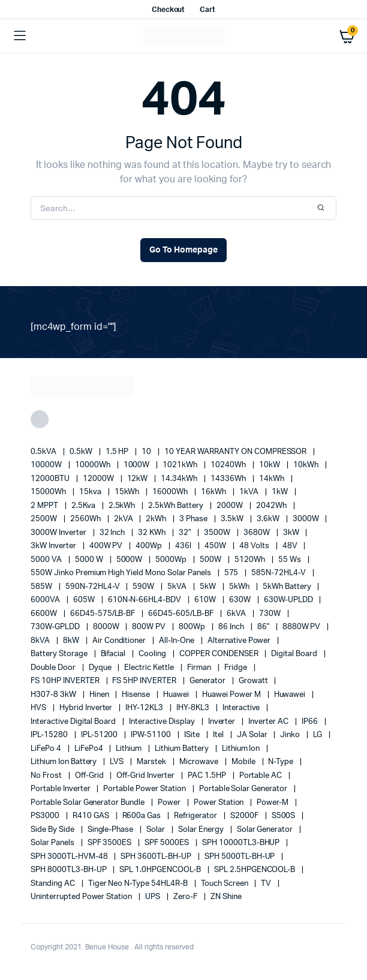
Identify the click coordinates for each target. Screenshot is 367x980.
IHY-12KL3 (145, 708)
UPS (154, 897)
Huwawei (291, 695)
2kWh (157, 519)
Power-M (273, 803)
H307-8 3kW (54, 695)
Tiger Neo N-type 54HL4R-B (139, 884)
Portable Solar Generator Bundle (88, 803)
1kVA (250, 492)
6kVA (237, 614)
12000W (99, 479)
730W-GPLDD (56, 627)
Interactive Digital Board (74, 722)
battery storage (60, 654)
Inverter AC (269, 722)
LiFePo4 (90, 749)
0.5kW (82, 452)
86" (264, 627)
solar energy (202, 830)
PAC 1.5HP (208, 776)
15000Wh (49, 492)
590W (144, 587)
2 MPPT (45, 506)
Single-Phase (112, 830)
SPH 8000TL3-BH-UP (69, 870)
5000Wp (172, 560)
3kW (292, 533)
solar (157, 830)
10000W (47, 465)
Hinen (100, 695)
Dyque (101, 668)
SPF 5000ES (168, 843)
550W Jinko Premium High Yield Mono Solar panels (122, 573)
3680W (258, 533)
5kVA (178, 587)
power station (220, 803)
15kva (91, 492)
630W (241, 600)
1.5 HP (118, 452)
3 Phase (194, 519)
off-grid (90, 776)
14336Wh (229, 479)
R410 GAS (92, 816)
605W (85, 600)
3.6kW (269, 519)
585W (42, 587)
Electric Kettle (150, 668)
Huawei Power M (232, 695)
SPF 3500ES (111, 843)
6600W (45, 614)
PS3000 (46, 816)
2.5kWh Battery (177, 506)
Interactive (242, 708)
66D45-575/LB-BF (104, 614)
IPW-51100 (152, 735)
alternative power (240, 641)
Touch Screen (225, 884)
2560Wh (86, 519)
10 (147, 452)
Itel (219, 735)
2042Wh (272, 506)
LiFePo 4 (47, 749)
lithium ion (242, 749)
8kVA (41, 641)
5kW (209, 587)
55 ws (291, 560)
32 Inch (113, 533)
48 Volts (255, 546)
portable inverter (61, 789)
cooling (153, 654)
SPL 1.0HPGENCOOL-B (161, 870)
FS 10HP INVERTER (66, 681)
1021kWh (181, 465)
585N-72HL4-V (279, 573)
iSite (193, 735)
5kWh (240, 587)
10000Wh (94, 465)
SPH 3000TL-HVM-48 (70, 857)
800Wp (193, 627)
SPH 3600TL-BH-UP (157, 857)
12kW (139, 479)
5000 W (90, 560)
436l (184, 546)
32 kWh (153, 533)
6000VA (46, 600)
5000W (130, 560)
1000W (138, 465)
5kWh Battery (288, 587)
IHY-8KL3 (194, 708)
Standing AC (54, 884)
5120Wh (251, 560)
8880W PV (303, 627)
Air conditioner (120, 641)
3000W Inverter (59, 533)
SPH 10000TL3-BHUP (242, 843)
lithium (130, 749)
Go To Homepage (183, 250)
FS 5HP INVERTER (145, 681)
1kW (281, 492)
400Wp (150, 546)
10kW (270, 465)
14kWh (273, 479)
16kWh (214, 492)
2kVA (124, 519)
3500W (218, 533)
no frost (47, 776)
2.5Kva (84, 506)
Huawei (177, 695)
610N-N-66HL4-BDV (146, 600)
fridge (237, 668)
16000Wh (171, 492)
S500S (285, 816)
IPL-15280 (50, 735)
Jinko (291, 735)
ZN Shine (226, 897)
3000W (307, 519)
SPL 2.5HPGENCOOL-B (255, 870)
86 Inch (232, 627)
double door (54, 668)
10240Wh (229, 465)
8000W (107, 627)
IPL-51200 (100, 735)
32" (186, 533)
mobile (244, 762)
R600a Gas (143, 816)
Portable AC (262, 776)
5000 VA (47, 560)
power (170, 803)
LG (318, 735)
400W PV (107, 546)
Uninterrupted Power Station (82, 897)
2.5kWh (123, 506)
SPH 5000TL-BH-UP (241, 857)
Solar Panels (53, 843)
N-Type (282, 762)
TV (267, 884)
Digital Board (295, 654)
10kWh (307, 465)
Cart (207, 10)
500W (211, 560)
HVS (39, 708)
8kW (72, 641)
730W (271, 614)
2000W (231, 506)
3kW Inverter (54, 546)
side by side (53, 830)
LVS (118, 762)
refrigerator (196, 816)
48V (291, 546)
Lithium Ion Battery (64, 762)
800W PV (150, 627)
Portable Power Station (145, 789)
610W (206, 600)
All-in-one (178, 641)
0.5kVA (44, 452)
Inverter (223, 722)
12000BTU (51, 479)
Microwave (200, 762)
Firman (200, 668)
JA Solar (253, 735)
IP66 (311, 722)
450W (216, 546)
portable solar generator (244, 789)
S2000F (245, 816)
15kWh (128, 492)
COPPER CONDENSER (220, 654)
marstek (152, 762)
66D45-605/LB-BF (182, 614)
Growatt (254, 681)
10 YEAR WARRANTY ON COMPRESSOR (236, 452)
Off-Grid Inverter (146, 776)
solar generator (266, 830)
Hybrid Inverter (87, 708)
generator (208, 681)
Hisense (137, 695)
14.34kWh (180, 479)
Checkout (169, 10)
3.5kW (233, 519)
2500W (45, 519)
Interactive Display (163, 722)
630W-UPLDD (289, 600)
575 (232, 573)
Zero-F (186, 897)
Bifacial (114, 654)
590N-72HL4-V (94, 587)
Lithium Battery (183, 749)
